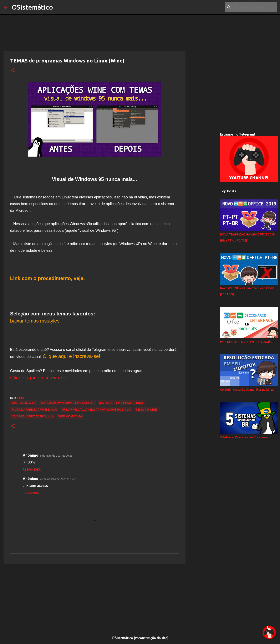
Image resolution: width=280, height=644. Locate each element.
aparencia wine (24, 403)
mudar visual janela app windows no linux (96, 410)
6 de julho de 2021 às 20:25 (56, 456)
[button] (13, 71)
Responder (32, 470)
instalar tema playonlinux (121, 403)
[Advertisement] (95, 600)
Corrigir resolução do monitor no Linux (247, 390)
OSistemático (32, 7)
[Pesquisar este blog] (255, 7)
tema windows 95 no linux (33, 416)
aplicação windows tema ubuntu (68, 403)
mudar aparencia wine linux (34, 410)
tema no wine (146, 410)
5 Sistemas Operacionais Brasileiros (244, 437)
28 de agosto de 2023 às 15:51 (58, 479)
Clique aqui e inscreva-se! (39, 378)
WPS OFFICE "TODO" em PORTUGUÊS (246, 342)
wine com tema (70, 416)
